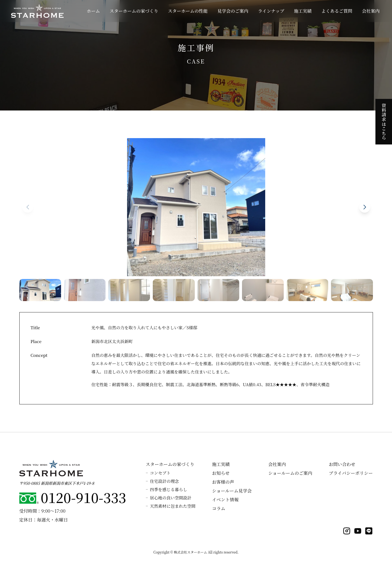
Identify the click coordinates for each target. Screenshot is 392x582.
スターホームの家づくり (134, 11)
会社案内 (371, 11)
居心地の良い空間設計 (171, 498)
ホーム (93, 11)
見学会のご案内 (233, 11)
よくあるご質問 (337, 11)
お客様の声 (223, 482)
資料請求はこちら (384, 120)
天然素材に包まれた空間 (173, 506)
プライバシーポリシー (351, 473)
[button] (365, 207)
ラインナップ (271, 11)
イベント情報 (225, 500)
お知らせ (221, 473)
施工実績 (303, 11)
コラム (219, 508)
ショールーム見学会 (232, 491)
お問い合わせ (342, 464)
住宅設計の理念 (165, 481)
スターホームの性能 (188, 11)
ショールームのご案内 (290, 473)
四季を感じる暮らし (169, 489)
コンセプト (160, 473)
